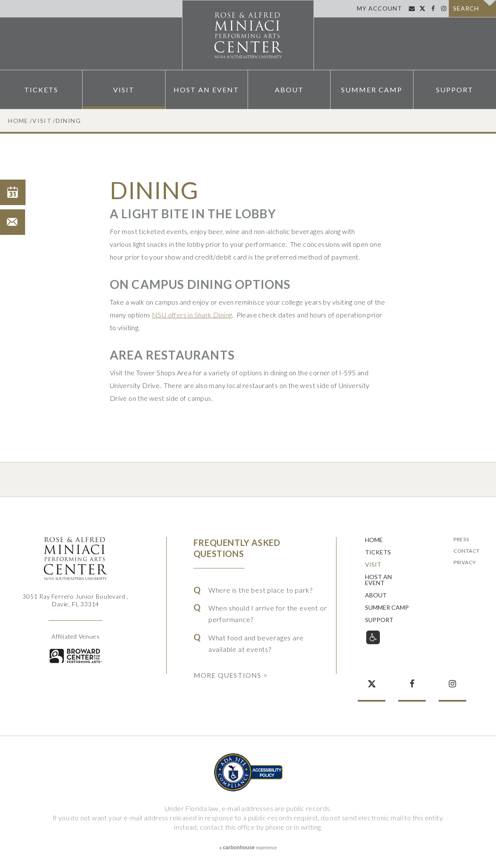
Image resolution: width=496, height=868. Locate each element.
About (289, 90)
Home (18, 121)
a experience (248, 848)
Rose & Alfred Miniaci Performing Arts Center (248, 35)
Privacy (465, 563)
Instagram (443, 9)
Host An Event (206, 90)
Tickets (41, 90)
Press (461, 540)
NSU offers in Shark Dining (192, 315)
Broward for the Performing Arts (76, 656)
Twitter (422, 9)
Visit (124, 90)
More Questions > (231, 675)
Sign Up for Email (412, 9)
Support (455, 90)
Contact (467, 551)
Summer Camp (372, 90)
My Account (379, 8)
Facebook (433, 9)
